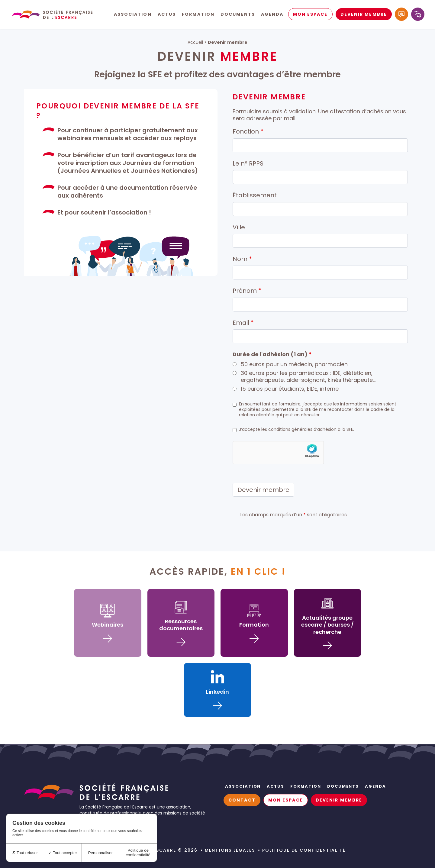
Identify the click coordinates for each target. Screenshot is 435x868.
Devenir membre (364, 15)
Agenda (272, 15)
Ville (239, 227)
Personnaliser (101, 853)
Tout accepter (63, 853)
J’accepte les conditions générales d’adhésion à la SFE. (296, 429)
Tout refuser (25, 853)
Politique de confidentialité (304, 850)
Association (133, 15)
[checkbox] (235, 405)
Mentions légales (230, 850)
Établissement (255, 195)
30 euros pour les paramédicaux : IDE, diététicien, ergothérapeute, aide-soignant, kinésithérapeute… (308, 377)
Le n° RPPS (248, 163)
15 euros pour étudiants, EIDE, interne (290, 389)
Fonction (248, 131)
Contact (242, 800)
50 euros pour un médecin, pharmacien (294, 364)
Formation (198, 15)
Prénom (247, 291)
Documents (238, 15)
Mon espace (310, 15)
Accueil (195, 42)
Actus (167, 15)
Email (243, 323)
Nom (242, 259)
